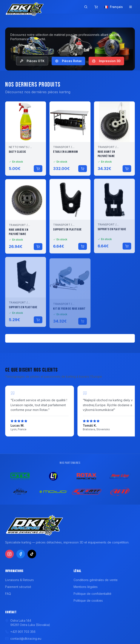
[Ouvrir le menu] (131, 7)
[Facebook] (21, 554)
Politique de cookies (88, 601)
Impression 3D (106, 61)
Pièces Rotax (68, 61)
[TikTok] (32, 554)
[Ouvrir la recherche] (86, 7)
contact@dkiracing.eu (23, 639)
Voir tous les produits (70, 338)
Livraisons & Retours (19, 580)
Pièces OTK (32, 61)
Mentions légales (86, 587)
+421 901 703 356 (20, 632)
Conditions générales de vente (96, 580)
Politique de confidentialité (92, 594)
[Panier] (96, 7)
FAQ (8, 594)
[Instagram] (9, 554)
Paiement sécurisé (18, 587)
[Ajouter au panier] (38, 173)
